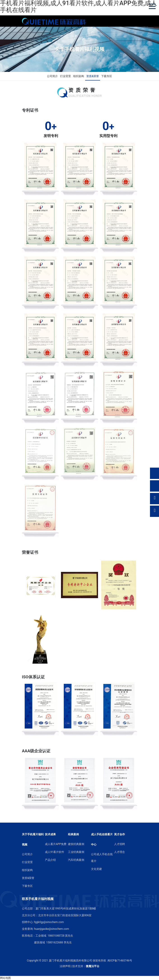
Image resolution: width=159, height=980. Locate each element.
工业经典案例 (76, 852)
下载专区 (107, 76)
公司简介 (52, 76)
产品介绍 (50, 860)
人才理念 (119, 852)
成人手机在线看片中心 (102, 839)
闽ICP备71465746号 (120, 961)
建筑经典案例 (76, 844)
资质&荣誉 (92, 76)
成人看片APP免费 (56, 844)
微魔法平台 (93, 966)
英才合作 (119, 834)
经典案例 (73, 834)
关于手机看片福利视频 (33, 839)
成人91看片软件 (55, 852)
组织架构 (79, 76)
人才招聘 (119, 844)
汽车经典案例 (76, 860)
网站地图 (5, 978)
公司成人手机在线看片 (102, 858)
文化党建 (96, 869)
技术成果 (50, 834)
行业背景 (65, 76)
